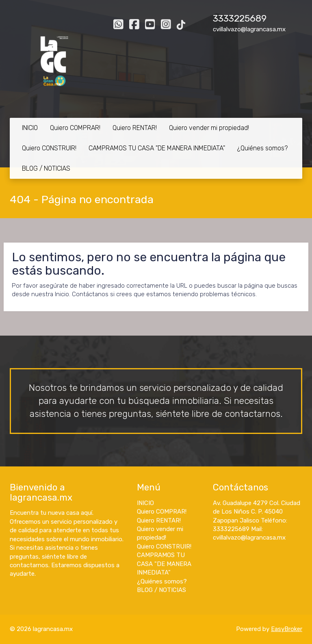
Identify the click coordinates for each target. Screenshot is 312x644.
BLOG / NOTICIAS (46, 168)
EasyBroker (287, 629)
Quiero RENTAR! (135, 128)
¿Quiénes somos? (262, 148)
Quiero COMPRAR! (75, 128)
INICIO (30, 128)
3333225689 (240, 18)
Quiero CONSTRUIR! (49, 148)
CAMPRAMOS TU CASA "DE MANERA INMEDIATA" (157, 148)
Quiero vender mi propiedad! (209, 128)
